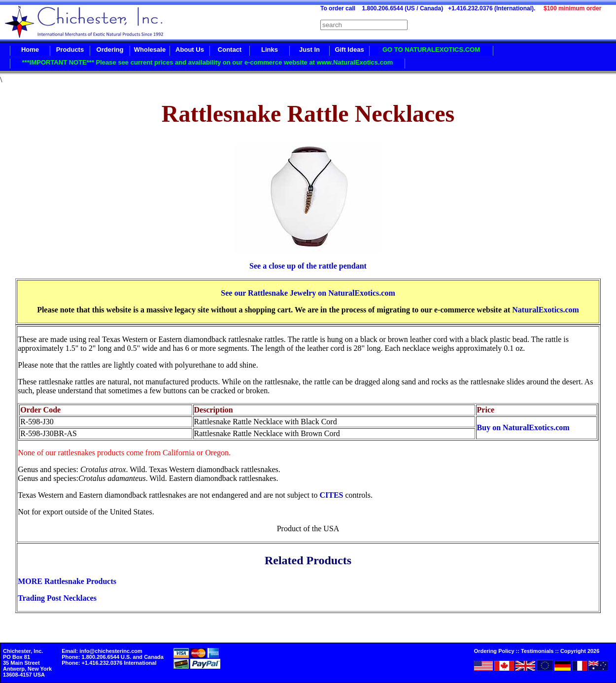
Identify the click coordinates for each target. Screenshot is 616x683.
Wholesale (150, 50)
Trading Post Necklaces (57, 598)
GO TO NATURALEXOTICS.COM (431, 50)
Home (30, 50)
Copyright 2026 (580, 651)
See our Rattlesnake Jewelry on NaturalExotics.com (308, 293)
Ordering (110, 50)
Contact (230, 50)
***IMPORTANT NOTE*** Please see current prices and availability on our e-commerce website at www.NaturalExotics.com (208, 62)
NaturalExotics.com (546, 310)
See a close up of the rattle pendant (308, 266)
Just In (309, 50)
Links (270, 50)
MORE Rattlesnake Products (67, 581)
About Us (190, 50)
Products (70, 50)
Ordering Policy (494, 651)
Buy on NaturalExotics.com (523, 427)
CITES (331, 495)
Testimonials (537, 651)
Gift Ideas (349, 50)
